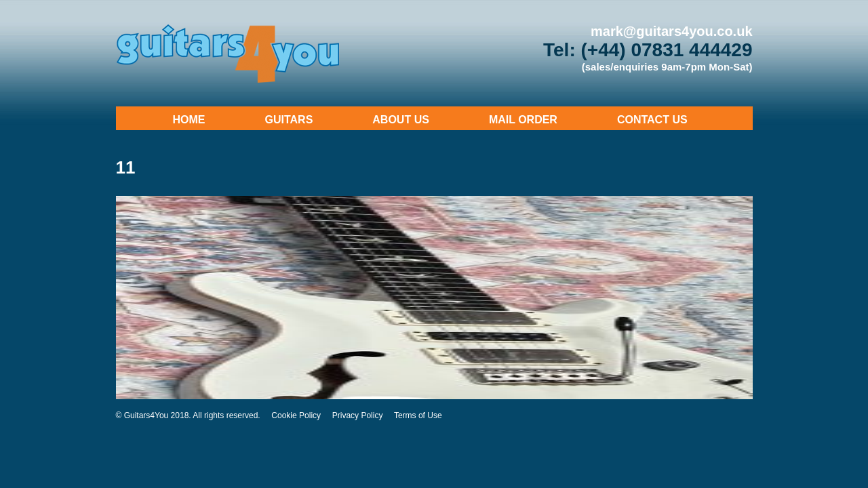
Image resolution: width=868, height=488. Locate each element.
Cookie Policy (296, 415)
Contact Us (652, 120)
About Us (401, 120)
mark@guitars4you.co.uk (671, 31)
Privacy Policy (358, 415)
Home (189, 120)
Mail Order (523, 120)
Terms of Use (418, 415)
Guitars (289, 120)
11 (126, 167)
